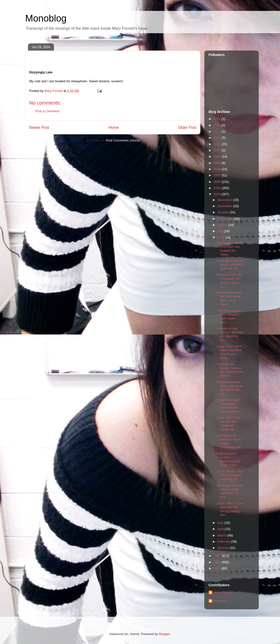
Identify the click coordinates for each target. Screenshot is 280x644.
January (224, 548)
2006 (218, 182)
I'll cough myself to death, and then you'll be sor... (230, 265)
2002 (218, 562)
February (224, 542)
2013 (218, 144)
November (225, 206)
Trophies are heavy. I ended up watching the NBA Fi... (230, 370)
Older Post (187, 127)
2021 (218, 119)
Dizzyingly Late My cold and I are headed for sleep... (230, 249)
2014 (218, 138)
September (226, 219)
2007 (218, 175)
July (221, 231)
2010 (218, 156)
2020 (218, 125)
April (221, 529)
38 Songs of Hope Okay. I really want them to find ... (229, 491)
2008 (218, 169)
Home (114, 127)
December (225, 200)
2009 (218, 163)
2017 (218, 131)
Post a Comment (47, 111)
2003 (218, 556)
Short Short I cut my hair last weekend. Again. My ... (228, 423)
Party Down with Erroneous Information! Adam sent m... (229, 406)
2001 (218, 568)
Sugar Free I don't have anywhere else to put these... (229, 352)
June (221, 238)
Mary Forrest (223, 592)
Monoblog (46, 18)
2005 (218, 188)
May (221, 523)
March (222, 535)
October (224, 212)
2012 (218, 150)
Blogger (164, 634)
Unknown (220, 601)
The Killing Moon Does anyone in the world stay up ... (229, 388)
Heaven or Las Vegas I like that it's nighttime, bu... (230, 334)
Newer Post (39, 127)
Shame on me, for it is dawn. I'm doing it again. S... (229, 280)
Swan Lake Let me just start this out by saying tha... (230, 509)
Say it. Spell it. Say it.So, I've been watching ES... (230, 475)
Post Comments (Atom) (123, 140)
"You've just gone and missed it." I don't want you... (230, 316)
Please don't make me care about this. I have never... (230, 298)
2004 (218, 194)
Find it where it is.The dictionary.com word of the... (229, 459)
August (223, 225)
